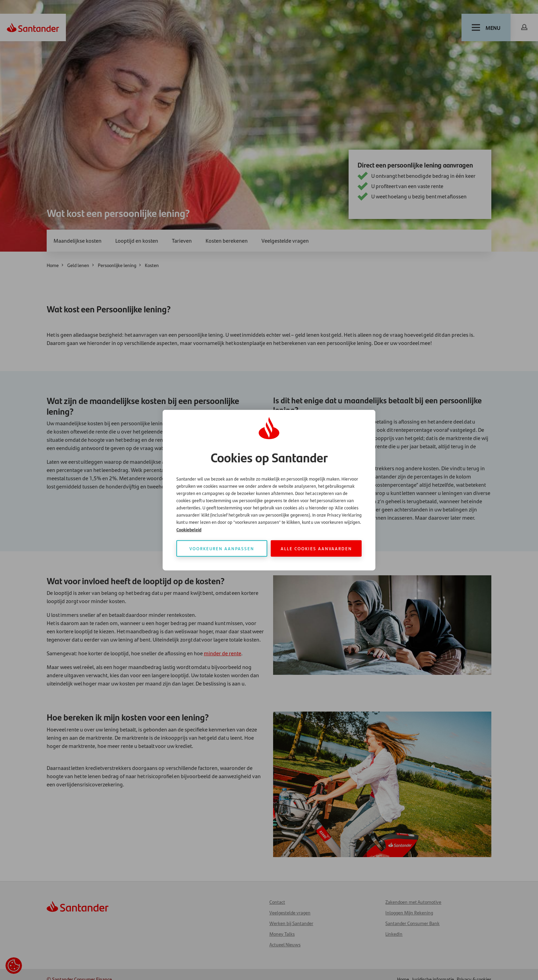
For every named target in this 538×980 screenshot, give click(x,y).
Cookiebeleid (189, 529)
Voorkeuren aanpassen (222, 548)
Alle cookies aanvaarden (316, 548)
